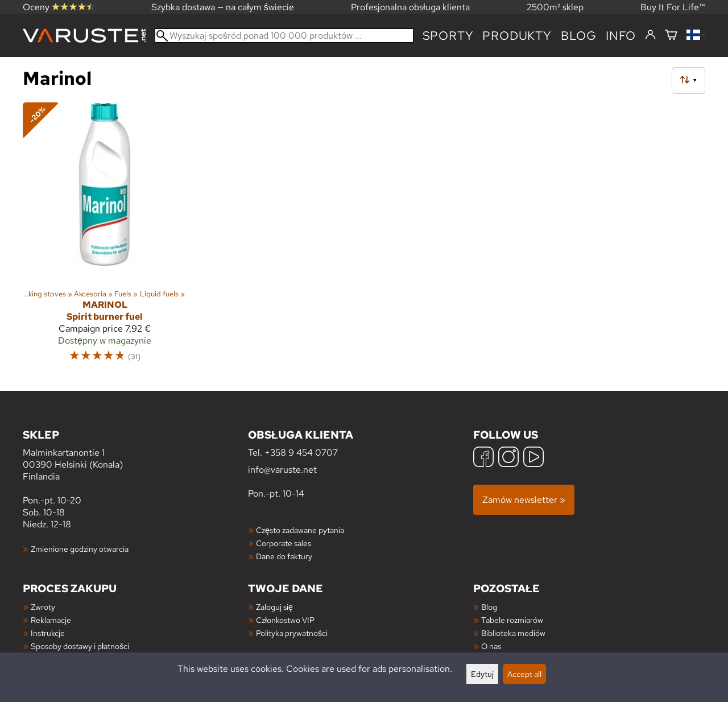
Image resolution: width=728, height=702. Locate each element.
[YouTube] (533, 458)
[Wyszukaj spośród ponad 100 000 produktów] (284, 36)
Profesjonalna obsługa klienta (410, 7)
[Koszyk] (671, 36)
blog (579, 36)
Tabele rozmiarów (512, 620)
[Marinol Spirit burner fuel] (105, 237)
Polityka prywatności (292, 633)
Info (621, 36)
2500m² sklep (555, 7)
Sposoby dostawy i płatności (80, 646)
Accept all (524, 674)
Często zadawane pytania (300, 530)
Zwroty (43, 607)
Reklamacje (51, 620)
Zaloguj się (274, 607)
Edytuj (482, 674)
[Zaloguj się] (650, 35)
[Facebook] (483, 458)
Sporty (448, 36)
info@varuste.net (282, 470)
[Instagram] (508, 458)
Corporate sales (284, 543)
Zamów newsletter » (524, 500)
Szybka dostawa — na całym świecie (223, 7)
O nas (491, 646)
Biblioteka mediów (513, 633)
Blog (489, 607)
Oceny (59, 7)
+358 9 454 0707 (301, 453)
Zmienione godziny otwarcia (80, 549)
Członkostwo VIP (285, 620)
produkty (517, 36)
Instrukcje (48, 633)
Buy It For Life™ (673, 7)
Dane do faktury (284, 556)
